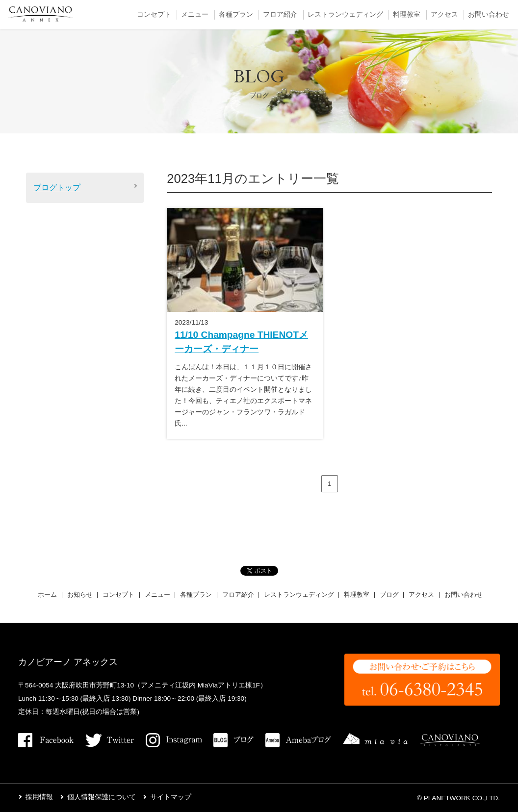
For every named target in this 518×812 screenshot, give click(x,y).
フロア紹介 (280, 14)
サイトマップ (171, 797)
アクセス (444, 14)
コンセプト (154, 14)
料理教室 (407, 14)
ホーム (47, 595)
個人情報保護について (102, 797)
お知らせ (80, 595)
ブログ (389, 595)
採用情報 (39, 797)
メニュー (195, 14)
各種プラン (236, 14)
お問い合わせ (489, 14)
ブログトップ (57, 188)
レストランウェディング (345, 14)
